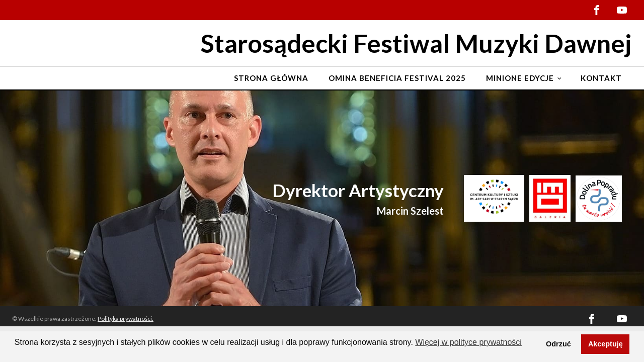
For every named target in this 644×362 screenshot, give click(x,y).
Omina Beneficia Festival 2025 (397, 78)
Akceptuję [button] (606, 344)
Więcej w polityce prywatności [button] (468, 342)
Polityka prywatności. (126, 319)
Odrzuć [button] (558, 344)
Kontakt (601, 78)
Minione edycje (520, 78)
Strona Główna (271, 78)
